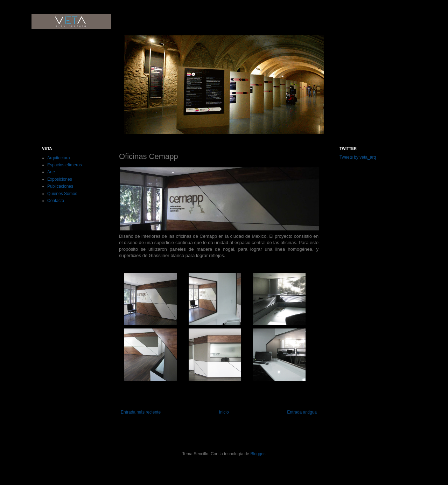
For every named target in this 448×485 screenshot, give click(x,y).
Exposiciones (60, 179)
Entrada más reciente (141, 412)
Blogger (257, 454)
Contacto (56, 201)
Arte (51, 172)
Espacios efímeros (65, 165)
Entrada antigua (302, 412)
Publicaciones (60, 186)
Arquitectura (59, 158)
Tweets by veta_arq (358, 157)
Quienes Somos (62, 194)
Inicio (224, 412)
